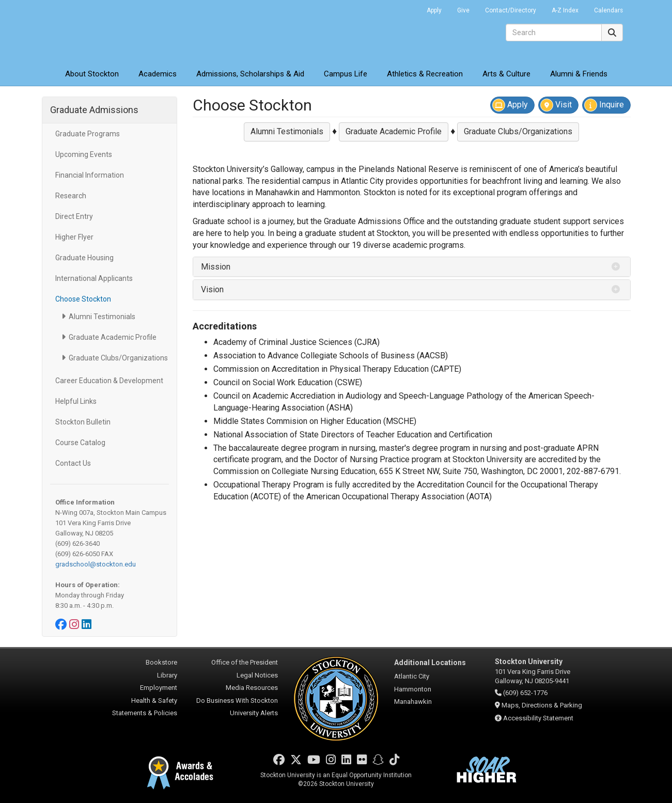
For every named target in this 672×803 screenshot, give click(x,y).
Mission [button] (216, 267)
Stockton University (117, 31)
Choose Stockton (83, 299)
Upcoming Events (84, 154)
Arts (506, 74)
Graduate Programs (88, 134)
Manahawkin (413, 702)
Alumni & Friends (579, 74)
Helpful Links (76, 401)
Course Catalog (80, 443)
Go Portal (405, 8)
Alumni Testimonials (102, 317)
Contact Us (73, 463)
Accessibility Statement (538, 718)
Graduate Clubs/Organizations (118, 358)
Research (71, 196)
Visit (556, 105)
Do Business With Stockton (237, 700)
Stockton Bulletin (83, 422)
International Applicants (94, 278)
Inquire (604, 105)
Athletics (425, 74)
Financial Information (90, 175)
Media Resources (252, 688)
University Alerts (254, 713)
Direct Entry (74, 216)
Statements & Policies (145, 713)
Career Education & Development (109, 381)
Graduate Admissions (94, 110)
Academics (158, 74)
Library (167, 675)
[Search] (554, 33)
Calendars (608, 10)
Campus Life (346, 74)
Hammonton (413, 689)
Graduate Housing (84, 258)
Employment (159, 688)
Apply (434, 10)
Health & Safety (154, 700)
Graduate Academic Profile (113, 337)
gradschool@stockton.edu (96, 564)
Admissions (250, 74)
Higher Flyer (74, 237)
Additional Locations (430, 663)
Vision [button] (212, 289)
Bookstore (161, 662)
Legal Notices (257, 675)
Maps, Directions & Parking (542, 705)
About (92, 74)
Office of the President (245, 662)
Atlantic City (412, 676)
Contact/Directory (511, 10)
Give (463, 10)
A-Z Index (565, 10)
